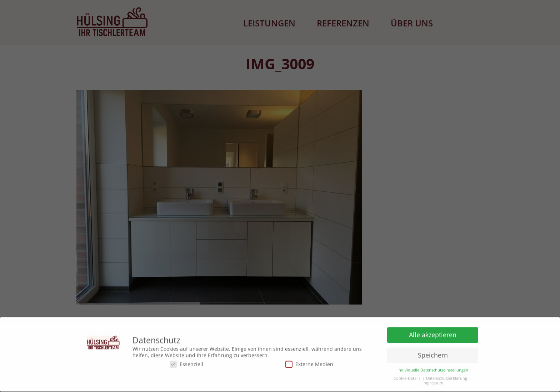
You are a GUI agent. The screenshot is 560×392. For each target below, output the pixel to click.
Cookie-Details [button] (407, 377)
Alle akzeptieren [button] (433, 333)
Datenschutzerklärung (447, 377)
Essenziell (186, 363)
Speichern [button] (433, 354)
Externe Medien (309, 363)
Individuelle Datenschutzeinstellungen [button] (433, 369)
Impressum (433, 382)
